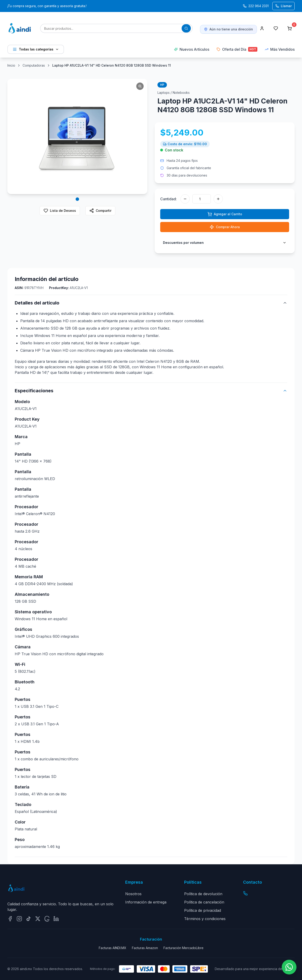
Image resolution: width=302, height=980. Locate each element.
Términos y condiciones (205, 919)
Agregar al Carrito (225, 214)
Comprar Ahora (225, 227)
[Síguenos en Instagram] (19, 919)
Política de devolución (203, 894)
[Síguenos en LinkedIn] (56, 919)
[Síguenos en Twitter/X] (38, 919)
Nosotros (133, 894)
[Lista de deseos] (276, 28)
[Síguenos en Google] (47, 919)
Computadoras (34, 65)
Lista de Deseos (60, 211)
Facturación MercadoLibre (183, 948)
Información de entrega (146, 902)
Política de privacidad (203, 910)
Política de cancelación (204, 902)
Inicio (11, 65)
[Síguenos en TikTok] (29, 919)
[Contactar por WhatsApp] (289, 967)
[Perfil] (262, 28)
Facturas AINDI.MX (113, 948)
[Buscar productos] (186, 28)
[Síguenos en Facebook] (10, 919)
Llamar (283, 6)
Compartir (100, 211)
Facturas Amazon (145, 948)
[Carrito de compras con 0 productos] (290, 28)
